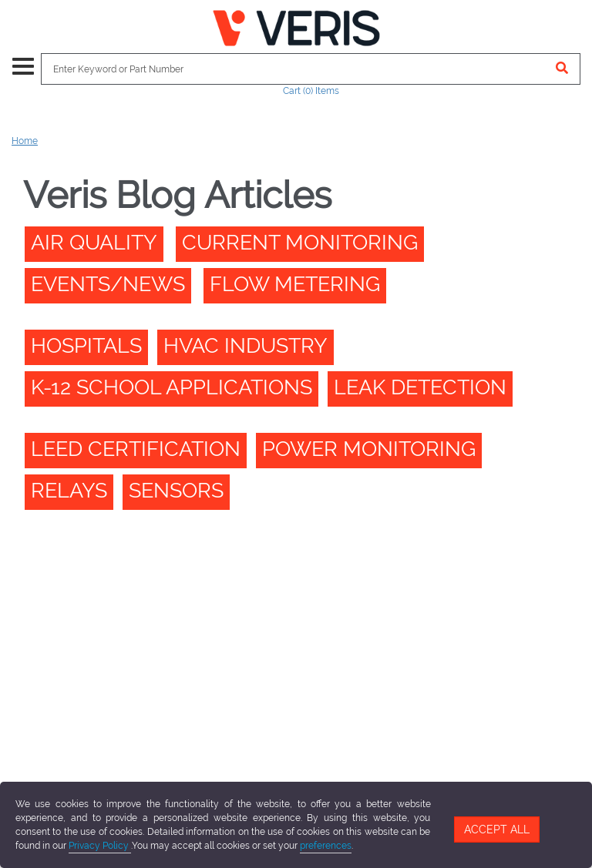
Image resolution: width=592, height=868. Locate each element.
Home (25, 141)
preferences (326, 846)
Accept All (497, 829)
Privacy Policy (100, 846)
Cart (311, 91)
